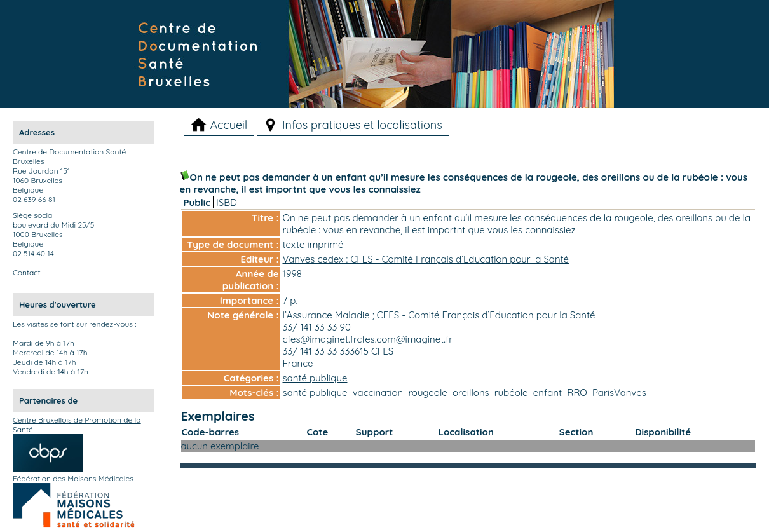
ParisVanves (619, 392)
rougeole (427, 392)
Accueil (228, 125)
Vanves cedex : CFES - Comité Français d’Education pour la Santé (426, 259)
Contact (27, 272)
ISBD (227, 202)
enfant (548, 392)
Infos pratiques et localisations (362, 125)
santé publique (315, 378)
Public (197, 202)
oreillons (471, 392)
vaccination (378, 392)
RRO (577, 392)
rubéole (511, 392)
